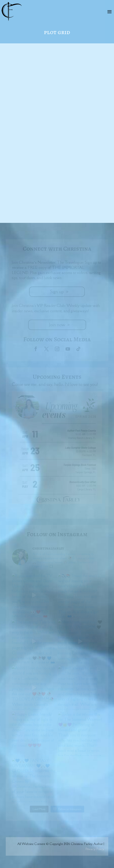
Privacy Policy (95, 849)
